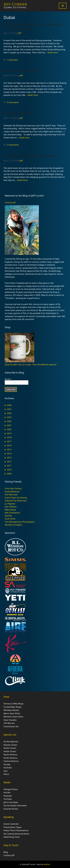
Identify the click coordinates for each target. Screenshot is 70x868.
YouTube (8, 799)
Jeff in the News (11, 802)
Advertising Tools (12, 837)
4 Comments (13, 102)
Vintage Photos (11, 789)
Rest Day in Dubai (17, 113)
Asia (5, 771)
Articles (7, 792)
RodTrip (8, 516)
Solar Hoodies (10, 720)
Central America (11, 761)
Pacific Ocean (10, 748)
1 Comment (12, 60)
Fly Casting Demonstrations (16, 834)
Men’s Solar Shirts (12, 713)
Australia (8, 768)
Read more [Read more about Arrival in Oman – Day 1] (33, 95)
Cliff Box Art (9, 723)
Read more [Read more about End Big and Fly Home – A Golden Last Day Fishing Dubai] (53, 52)
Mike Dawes (10, 510)
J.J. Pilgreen (10, 504)
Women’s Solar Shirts (13, 717)
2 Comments (13, 145)
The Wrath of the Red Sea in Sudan (30, 156)
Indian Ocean (10, 751)
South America (10, 758)
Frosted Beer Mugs (12, 707)
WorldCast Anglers (13, 525)
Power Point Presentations (16, 830)
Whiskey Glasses (11, 710)
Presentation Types (13, 827)
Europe (7, 764)
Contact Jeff (10, 202)
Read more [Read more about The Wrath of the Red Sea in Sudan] (23, 180)
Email (8, 379)
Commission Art (11, 726)
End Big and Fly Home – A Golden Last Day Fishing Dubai (33, 26)
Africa (6, 774)
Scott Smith (10, 519)
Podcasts (8, 796)
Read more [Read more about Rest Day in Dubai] (24, 138)
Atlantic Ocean (10, 745)
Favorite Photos (11, 809)
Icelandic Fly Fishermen (16, 501)
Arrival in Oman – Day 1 (22, 71)
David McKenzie (12, 492)
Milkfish (47, 864)
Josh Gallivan (11, 507)
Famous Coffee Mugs (13, 704)
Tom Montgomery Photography (20, 522)
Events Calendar (11, 824)
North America (10, 755)
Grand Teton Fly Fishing (16, 498)
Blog (6, 852)
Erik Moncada (11, 495)
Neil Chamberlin (12, 513)
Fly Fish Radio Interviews (15, 805)
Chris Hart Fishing (13, 488)
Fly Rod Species (11, 741)
